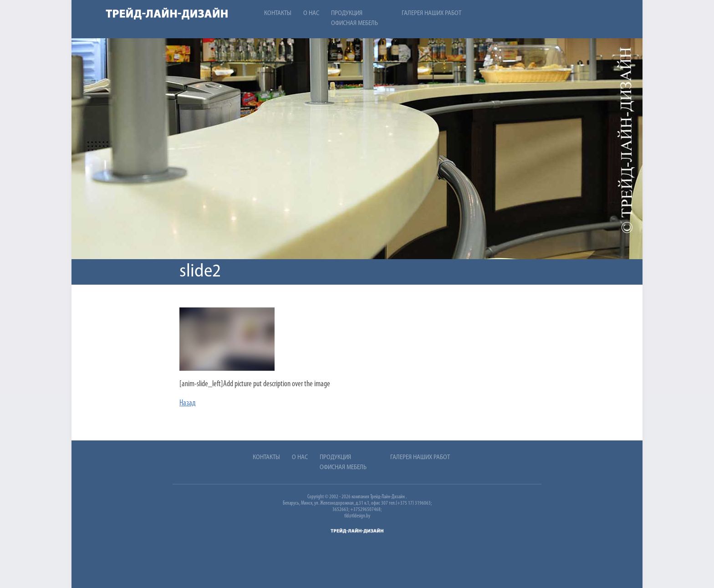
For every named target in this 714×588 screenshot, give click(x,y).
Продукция (347, 13)
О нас (311, 13)
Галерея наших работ (431, 13)
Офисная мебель (354, 23)
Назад (188, 403)
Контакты (278, 13)
